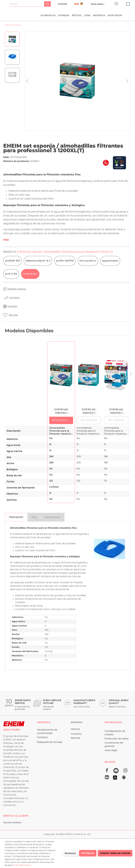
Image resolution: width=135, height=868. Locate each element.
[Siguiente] (127, 83)
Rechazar (70, 853)
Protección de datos (117, 739)
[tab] (16, 519)
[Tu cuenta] (97, 4)
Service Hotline (12, 823)
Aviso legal (111, 750)
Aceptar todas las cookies (115, 853)
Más (6, 242)
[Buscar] (47, 4)
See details (89, 422)
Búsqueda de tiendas (50, 742)
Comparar (14, 300)
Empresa (63, 4)
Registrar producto (17, 291)
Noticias (76, 738)
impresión (12, 308)
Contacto (42, 737)
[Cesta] (128, 3)
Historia (75, 729)
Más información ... (23, 865)
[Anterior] (27, 83)
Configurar (88, 853)
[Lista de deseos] (116, 4)
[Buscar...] (27, 4)
